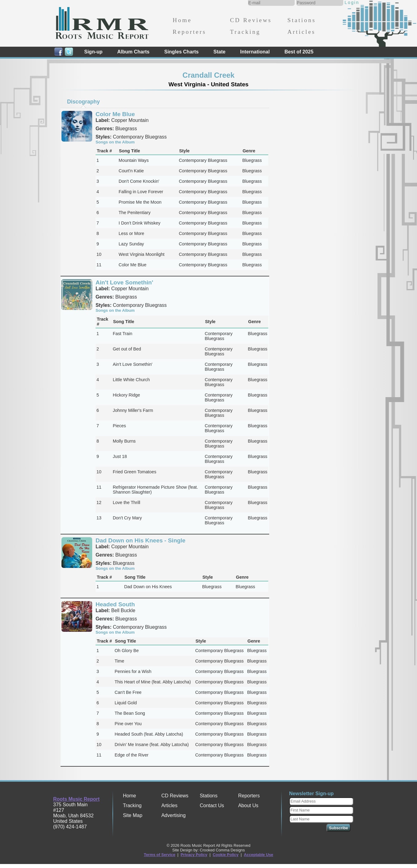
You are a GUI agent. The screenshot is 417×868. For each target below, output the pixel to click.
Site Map (133, 815)
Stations (302, 20)
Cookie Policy (226, 855)
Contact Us (212, 805)
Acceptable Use (259, 855)
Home (182, 20)
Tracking (245, 32)
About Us (248, 805)
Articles (301, 32)
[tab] (84, 102)
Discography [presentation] (83, 102)
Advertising (173, 815)
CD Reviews (251, 20)
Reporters (189, 32)
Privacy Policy (194, 855)
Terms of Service (159, 855)
